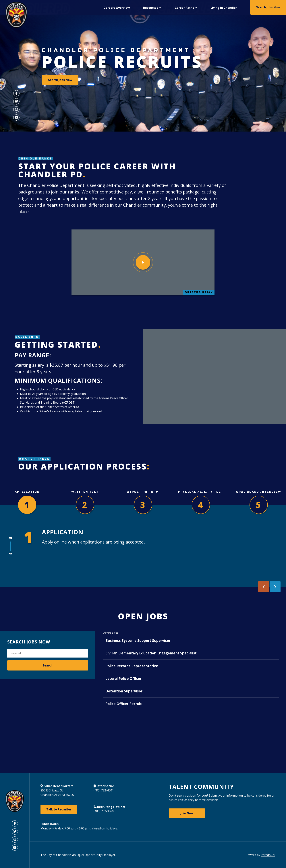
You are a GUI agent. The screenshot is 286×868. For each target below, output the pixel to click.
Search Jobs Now (268, 7)
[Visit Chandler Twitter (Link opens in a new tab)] (16, 101)
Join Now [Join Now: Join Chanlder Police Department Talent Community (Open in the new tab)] (187, 813)
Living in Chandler (224, 8)
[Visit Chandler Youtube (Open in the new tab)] (15, 848)
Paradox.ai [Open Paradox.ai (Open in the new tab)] (268, 855)
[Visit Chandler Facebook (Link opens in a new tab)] (16, 93)
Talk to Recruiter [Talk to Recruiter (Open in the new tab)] (59, 809)
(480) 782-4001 (104, 790)
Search (48, 665)
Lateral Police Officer (121, 697)
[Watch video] (143, 262)
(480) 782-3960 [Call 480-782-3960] (104, 811)
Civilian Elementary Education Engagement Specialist (148, 661)
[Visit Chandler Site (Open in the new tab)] (15, 802)
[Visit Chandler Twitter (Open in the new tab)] (15, 831)
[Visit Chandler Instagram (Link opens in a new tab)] (16, 109)
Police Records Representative (129, 679)
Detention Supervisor (121, 716)
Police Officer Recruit (121, 734)
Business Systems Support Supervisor (135, 643)
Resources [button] (152, 8)
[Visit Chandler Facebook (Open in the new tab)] (15, 823)
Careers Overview (117, 8)
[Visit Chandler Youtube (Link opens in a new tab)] (16, 117)
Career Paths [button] (186, 8)
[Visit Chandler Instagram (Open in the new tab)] (15, 839)
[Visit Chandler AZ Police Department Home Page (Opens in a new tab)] (16, 15)
